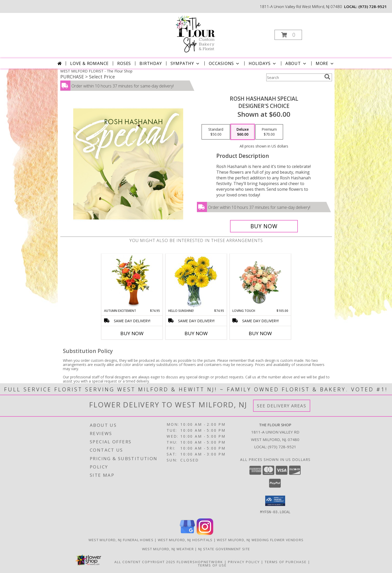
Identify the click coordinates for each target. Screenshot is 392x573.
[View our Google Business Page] (187, 533)
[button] (288, 35)
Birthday (151, 63)
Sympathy (185, 63)
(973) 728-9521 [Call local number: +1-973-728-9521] (373, 6)
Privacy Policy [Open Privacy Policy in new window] (244, 562)
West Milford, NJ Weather (168, 549)
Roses (124, 63)
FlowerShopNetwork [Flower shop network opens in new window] (200, 562)
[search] (327, 77)
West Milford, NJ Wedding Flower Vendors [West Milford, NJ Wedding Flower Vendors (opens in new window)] (260, 540)
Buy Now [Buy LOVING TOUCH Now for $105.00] (260, 333)
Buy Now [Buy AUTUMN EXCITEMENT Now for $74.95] (132, 333)
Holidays (263, 63)
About (296, 63)
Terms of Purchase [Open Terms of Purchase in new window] (286, 562)
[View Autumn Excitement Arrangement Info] (132, 281)
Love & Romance (89, 63)
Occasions (224, 63)
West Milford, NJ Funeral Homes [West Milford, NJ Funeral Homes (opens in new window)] (121, 540)
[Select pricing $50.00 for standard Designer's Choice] (216, 132)
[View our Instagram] (205, 533)
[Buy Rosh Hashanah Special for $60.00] (264, 226)
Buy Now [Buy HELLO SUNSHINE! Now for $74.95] (196, 333)
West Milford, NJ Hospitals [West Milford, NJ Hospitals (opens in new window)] (185, 540)
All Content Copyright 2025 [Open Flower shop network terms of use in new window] (145, 562)
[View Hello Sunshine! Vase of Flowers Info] (196, 281)
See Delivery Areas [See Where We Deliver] (282, 406)
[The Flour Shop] (196, 33)
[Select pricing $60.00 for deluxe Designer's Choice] (243, 132)
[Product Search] (294, 77)
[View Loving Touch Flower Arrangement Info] (260, 281)
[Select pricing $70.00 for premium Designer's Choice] (269, 132)
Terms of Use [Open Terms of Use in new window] (212, 565)
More (325, 63)
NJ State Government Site (224, 549)
